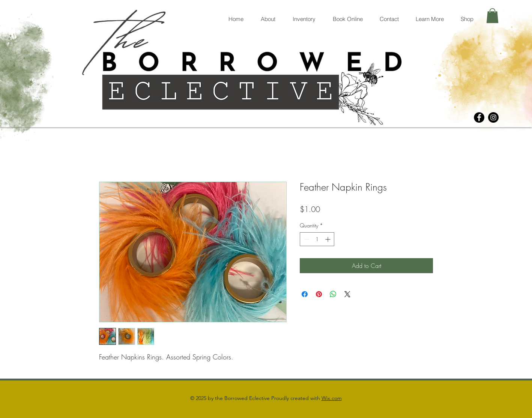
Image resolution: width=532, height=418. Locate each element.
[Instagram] (493, 117)
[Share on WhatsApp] (333, 294)
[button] (492, 16)
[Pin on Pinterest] (319, 294)
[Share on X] (347, 294)
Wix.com (332, 398)
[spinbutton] (317, 239)
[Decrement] (306, 239)
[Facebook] (479, 117)
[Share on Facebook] (305, 294)
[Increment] (328, 239)
